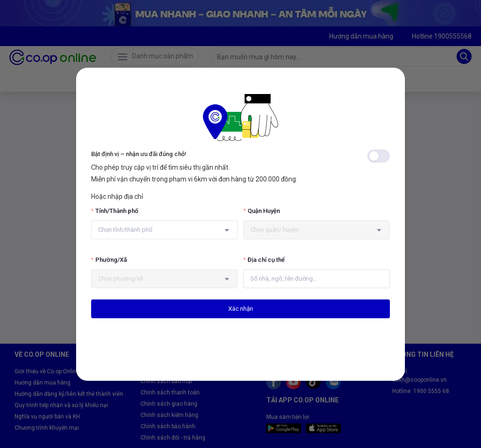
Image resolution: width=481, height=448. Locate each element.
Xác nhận (241, 309)
